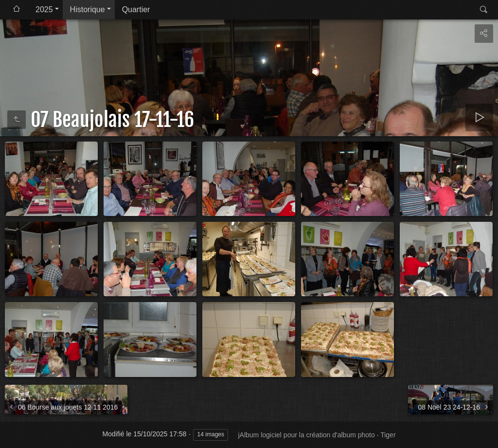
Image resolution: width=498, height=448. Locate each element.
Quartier (136, 9)
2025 (44, 9)
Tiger (388, 435)
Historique (88, 9)
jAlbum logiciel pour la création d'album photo (306, 435)
